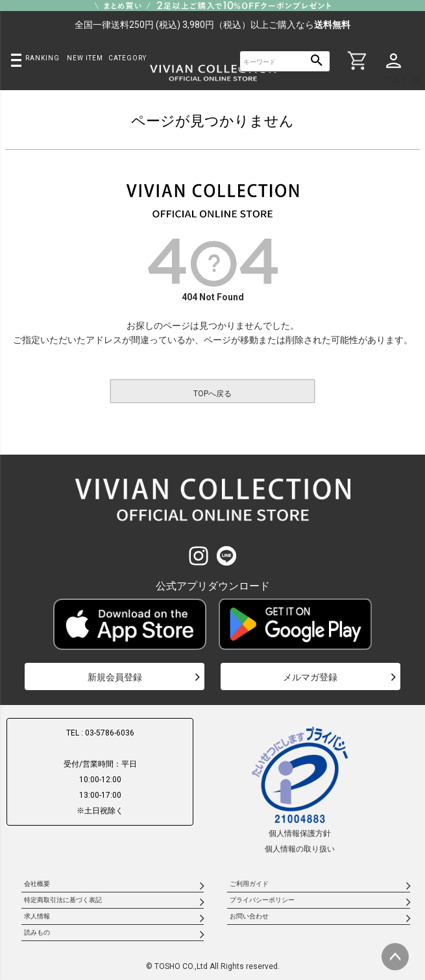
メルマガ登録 (310, 677)
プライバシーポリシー (262, 900)
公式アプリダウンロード (213, 586)
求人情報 (37, 916)
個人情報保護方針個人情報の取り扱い (300, 789)
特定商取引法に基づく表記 (63, 900)
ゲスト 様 (401, 79)
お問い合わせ (249, 916)
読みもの (37, 932)
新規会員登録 (115, 677)
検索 (317, 61)
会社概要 (37, 884)
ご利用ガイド (249, 884)
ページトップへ (395, 957)
